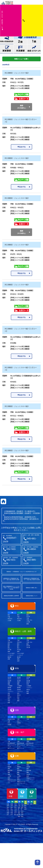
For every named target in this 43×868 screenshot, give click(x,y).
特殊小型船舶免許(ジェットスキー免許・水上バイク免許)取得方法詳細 (11, 588)
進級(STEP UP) (34, 49)
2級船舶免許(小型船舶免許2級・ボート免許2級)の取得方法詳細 (32, 579)
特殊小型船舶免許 (7, 40)
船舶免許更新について (32, 596)
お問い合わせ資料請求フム (2, 20)
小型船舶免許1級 (34, 42)
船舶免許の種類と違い (32, 588)
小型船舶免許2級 (20, 42)
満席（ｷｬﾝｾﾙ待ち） (21, 107)
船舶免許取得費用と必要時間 (11, 596)
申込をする (22, 147)
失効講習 (20, 49)
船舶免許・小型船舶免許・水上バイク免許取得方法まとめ (22, 572)
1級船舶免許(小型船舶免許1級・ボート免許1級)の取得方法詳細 (11, 579)
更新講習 (7, 49)
